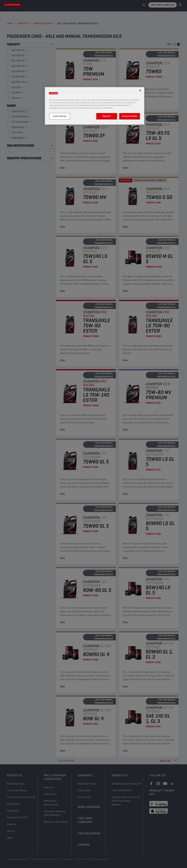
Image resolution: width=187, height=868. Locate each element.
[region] (95, 106)
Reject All (107, 116)
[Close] (140, 90)
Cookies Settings (60, 116)
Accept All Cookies (130, 116)
